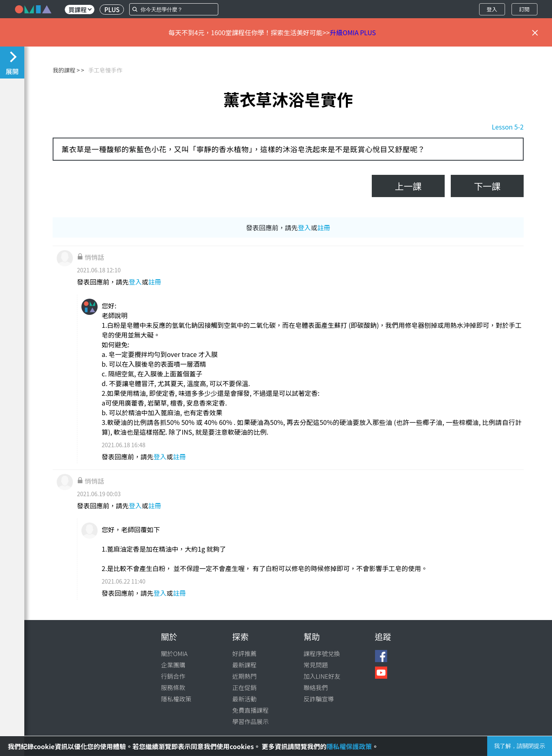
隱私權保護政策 (349, 746)
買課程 (80, 10)
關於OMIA (175, 653)
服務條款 (173, 687)
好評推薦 (245, 653)
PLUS (112, 10)
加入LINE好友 (322, 676)
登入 (492, 9)
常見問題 (316, 665)
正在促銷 (245, 687)
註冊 (324, 227)
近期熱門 (245, 676)
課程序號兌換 (322, 653)
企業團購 (173, 665)
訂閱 (524, 9)
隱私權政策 (176, 699)
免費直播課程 (251, 710)
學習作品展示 (251, 721)
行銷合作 (173, 676)
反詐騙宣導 (319, 699)
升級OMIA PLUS (353, 32)
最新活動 (245, 699)
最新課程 (245, 665)
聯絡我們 (316, 687)
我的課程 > (66, 70)
